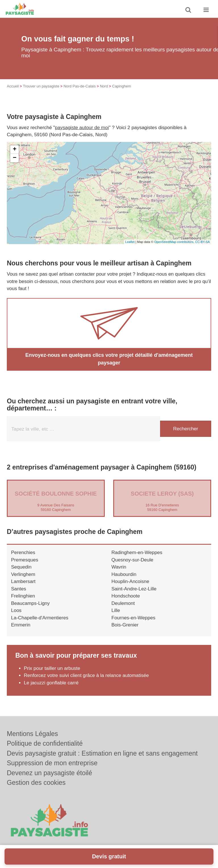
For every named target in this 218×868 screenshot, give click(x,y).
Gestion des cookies (36, 783)
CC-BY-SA (202, 242)
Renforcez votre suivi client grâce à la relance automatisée (86, 675)
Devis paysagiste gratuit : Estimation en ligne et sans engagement (102, 753)
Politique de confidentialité (45, 743)
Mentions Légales (32, 734)
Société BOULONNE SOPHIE (56, 494)
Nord (104, 86)
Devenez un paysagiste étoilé (49, 773)
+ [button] (15, 150)
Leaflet (130, 242)
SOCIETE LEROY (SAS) (162, 494)
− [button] (15, 158)
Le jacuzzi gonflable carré (51, 683)
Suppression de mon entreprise (52, 763)
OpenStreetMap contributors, (175, 242)
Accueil (13, 86)
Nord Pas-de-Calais (80, 86)
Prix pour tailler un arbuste (52, 668)
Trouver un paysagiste (41, 86)
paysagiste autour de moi (82, 128)
